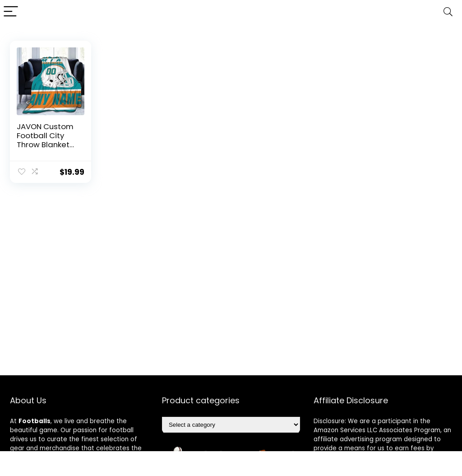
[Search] (448, 12)
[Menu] (11, 12)
